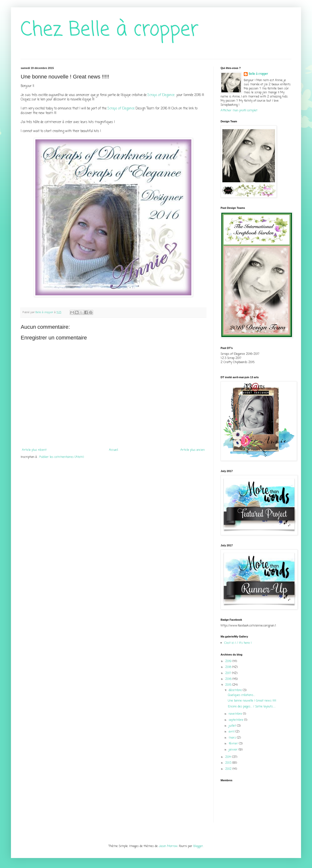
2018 (229, 667)
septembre (236, 720)
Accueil (113, 450)
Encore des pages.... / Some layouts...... (252, 707)
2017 (229, 673)
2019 (229, 661)
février (234, 744)
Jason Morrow (168, 846)
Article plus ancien (193, 450)
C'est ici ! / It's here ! (238, 643)
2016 (229, 679)
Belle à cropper (258, 74)
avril (232, 732)
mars (233, 738)
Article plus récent (34, 450)
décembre (236, 690)
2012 (229, 769)
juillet (233, 726)
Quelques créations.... (242, 695)
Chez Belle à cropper (110, 30)
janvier (234, 750)
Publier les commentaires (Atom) (62, 457)
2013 (229, 763)
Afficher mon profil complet (239, 111)
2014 (229, 757)
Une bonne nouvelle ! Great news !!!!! (252, 701)
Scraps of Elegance (161, 95)
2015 (229, 685)
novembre (236, 714)
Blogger (198, 846)
